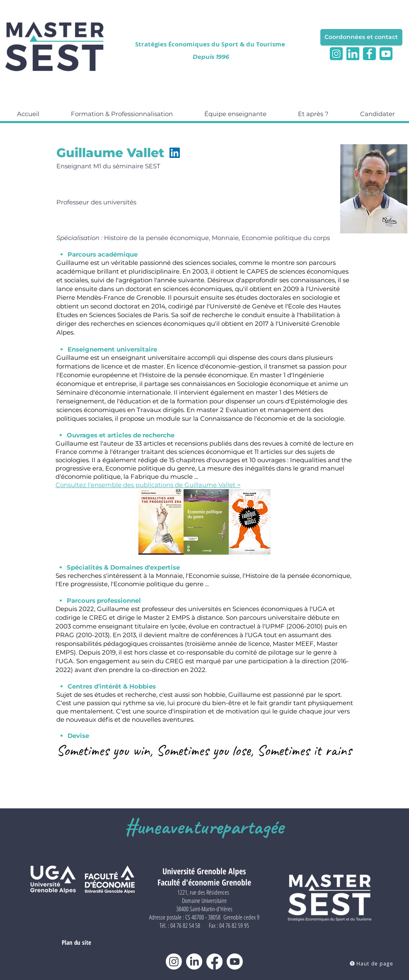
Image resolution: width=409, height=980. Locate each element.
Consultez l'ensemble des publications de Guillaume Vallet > (148, 485)
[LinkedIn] (175, 153)
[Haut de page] (371, 963)
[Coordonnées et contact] (361, 37)
